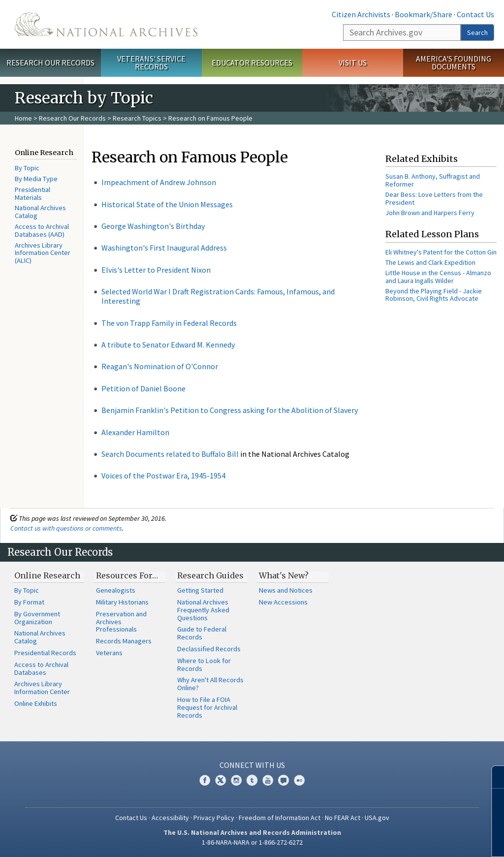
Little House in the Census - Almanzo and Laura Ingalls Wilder (438, 276)
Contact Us (475, 14)
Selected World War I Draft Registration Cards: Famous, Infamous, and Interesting (218, 296)
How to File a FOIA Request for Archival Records (207, 707)
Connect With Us (252, 765)
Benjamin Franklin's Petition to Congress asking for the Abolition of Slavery (230, 410)
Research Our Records (50, 63)
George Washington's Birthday (153, 226)
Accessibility (170, 818)
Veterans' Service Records (151, 63)
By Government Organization (37, 618)
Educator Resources (252, 63)
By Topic (27, 168)
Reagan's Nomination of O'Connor (160, 366)
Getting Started (200, 590)
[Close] (492, 777)
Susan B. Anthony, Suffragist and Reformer (433, 180)
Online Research (47, 575)
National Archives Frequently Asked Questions (203, 610)
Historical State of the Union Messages (167, 204)
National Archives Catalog (40, 212)
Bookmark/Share (424, 14)
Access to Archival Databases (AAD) (42, 230)
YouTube (268, 780)
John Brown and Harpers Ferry (430, 213)
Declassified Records (209, 649)
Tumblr (252, 780)
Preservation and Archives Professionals (121, 622)
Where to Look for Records (204, 665)
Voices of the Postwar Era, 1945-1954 (163, 476)
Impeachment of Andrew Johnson (159, 182)
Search (477, 32)
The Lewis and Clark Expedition (430, 262)
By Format (29, 602)
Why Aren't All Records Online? (210, 684)
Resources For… (127, 575)
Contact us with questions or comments (66, 528)
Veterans (109, 653)
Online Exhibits (36, 703)
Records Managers (124, 641)
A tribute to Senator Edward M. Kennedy (168, 345)
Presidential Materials (32, 193)
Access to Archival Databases (41, 668)
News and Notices (286, 590)
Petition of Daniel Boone (143, 388)
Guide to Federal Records (202, 633)
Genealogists (116, 590)
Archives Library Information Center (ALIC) (43, 253)
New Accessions (283, 602)
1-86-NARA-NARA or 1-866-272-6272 (252, 842)
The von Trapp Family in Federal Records (169, 323)
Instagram (236, 780)
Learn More (418, 839)
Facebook (205, 780)
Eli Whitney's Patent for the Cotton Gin (441, 252)
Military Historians (122, 602)
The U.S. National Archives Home (106, 24)
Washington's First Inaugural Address (164, 248)
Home (23, 118)
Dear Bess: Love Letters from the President (434, 198)
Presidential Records (45, 653)
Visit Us (353, 63)
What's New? (284, 575)
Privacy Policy (214, 818)
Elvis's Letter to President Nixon (156, 270)
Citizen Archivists (361, 14)
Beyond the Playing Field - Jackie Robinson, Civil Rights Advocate (434, 295)
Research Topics (137, 118)
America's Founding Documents (454, 63)
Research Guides (210, 575)
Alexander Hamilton (135, 432)
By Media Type (36, 179)
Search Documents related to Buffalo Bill (170, 454)
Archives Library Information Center (42, 688)
